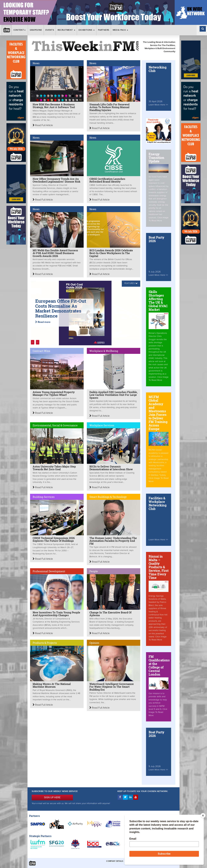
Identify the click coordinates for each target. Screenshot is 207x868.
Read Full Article (43, 125)
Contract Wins (41, 351)
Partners (104, 30)
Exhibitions (87, 30)
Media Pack (120, 30)
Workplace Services (102, 425)
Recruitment (66, 30)
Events (50, 30)
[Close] (203, 816)
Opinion (94, 643)
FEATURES (130, 283)
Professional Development (49, 571)
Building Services (44, 497)
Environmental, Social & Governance (55, 425)
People (94, 571)
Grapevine (36, 30)
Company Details (115, 861)
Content (20, 30)
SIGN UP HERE (52, 797)
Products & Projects (45, 643)
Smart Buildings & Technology (108, 497)
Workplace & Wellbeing (104, 351)
